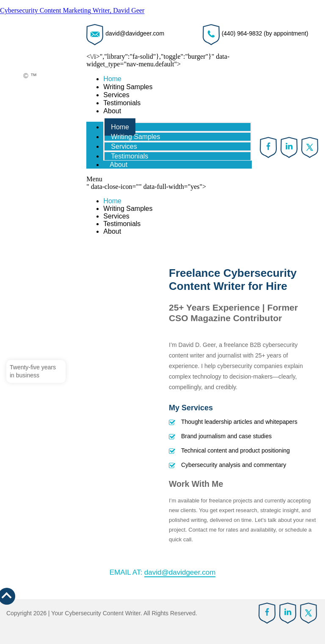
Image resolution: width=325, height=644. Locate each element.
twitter (310, 147)
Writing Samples (128, 87)
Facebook (269, 147)
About (112, 111)
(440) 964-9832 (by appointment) (265, 33)
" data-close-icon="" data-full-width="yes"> (169, 209)
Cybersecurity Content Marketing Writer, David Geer (72, 10)
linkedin (289, 147)
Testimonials (122, 103)
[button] (169, 179)
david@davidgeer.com (135, 33)
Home (112, 79)
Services (116, 95)
